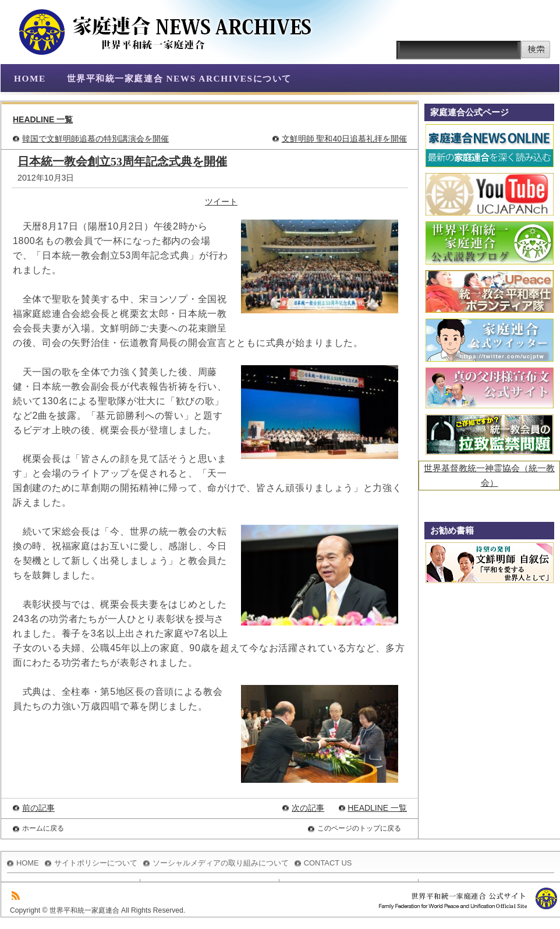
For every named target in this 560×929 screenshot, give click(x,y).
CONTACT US (328, 863)
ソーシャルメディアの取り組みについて (221, 863)
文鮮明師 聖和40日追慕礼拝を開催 (344, 139)
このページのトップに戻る (359, 828)
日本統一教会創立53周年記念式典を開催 (122, 161)
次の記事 (308, 808)
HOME (30, 78)
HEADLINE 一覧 (43, 119)
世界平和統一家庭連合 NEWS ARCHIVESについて (179, 78)
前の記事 (38, 808)
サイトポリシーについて (96, 863)
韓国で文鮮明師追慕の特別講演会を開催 (95, 139)
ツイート (221, 202)
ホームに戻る (43, 828)
